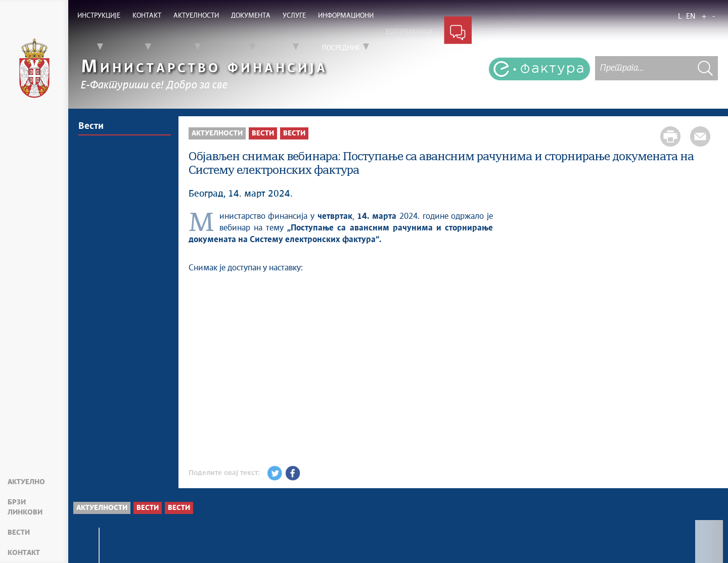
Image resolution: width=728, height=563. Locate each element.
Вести (19, 533)
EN (691, 16)
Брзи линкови (25, 507)
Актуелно (26, 482)
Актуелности (217, 133)
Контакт (24, 553)
